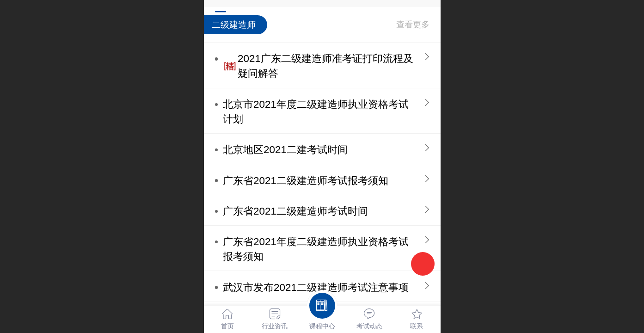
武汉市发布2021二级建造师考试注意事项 (316, 287)
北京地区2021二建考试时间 (285, 150)
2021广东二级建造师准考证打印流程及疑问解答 (325, 66)
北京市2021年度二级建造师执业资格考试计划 (316, 112)
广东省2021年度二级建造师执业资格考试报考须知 (316, 249)
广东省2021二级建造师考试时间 (295, 211)
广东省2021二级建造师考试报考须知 (306, 181)
